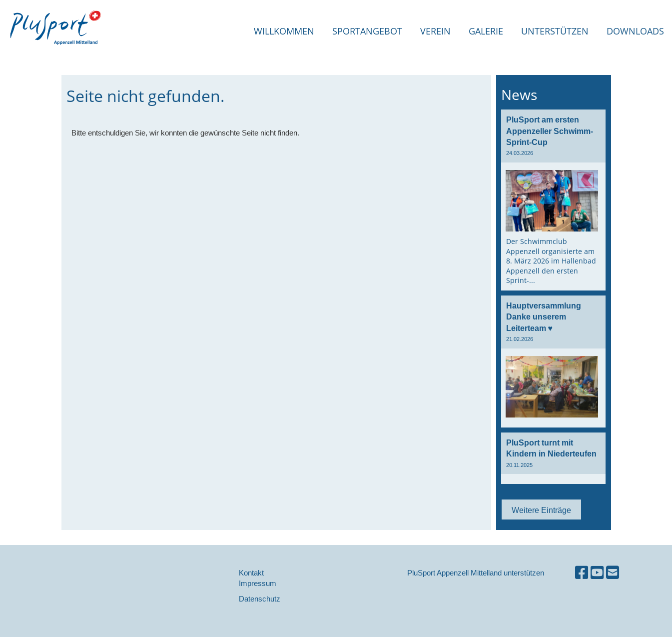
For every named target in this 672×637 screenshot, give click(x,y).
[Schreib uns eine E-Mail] (613, 573)
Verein (435, 31)
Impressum (258, 583)
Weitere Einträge (541, 510)
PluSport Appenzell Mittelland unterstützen (476, 573)
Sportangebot (367, 31)
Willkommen (284, 31)
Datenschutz (260, 599)
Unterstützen (555, 31)
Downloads (635, 31)
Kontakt (251, 573)
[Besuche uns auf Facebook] (582, 573)
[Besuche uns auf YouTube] (597, 573)
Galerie (486, 31)
